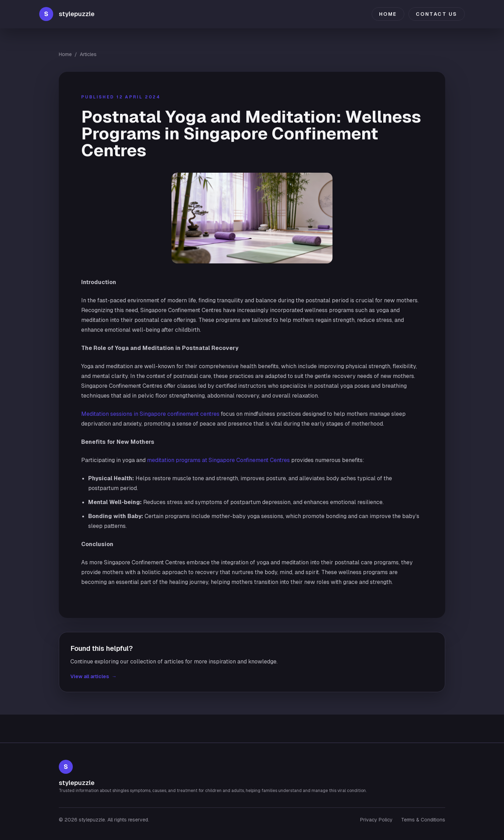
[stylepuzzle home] (67, 14)
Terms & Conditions (423, 820)
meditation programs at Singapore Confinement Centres (218, 460)
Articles (88, 54)
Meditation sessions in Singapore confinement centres (150, 414)
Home (388, 14)
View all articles (93, 676)
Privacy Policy (376, 820)
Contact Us (437, 14)
